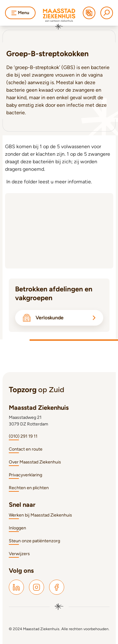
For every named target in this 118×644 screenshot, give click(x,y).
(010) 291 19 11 (23, 436)
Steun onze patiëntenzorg (34, 541)
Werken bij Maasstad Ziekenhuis (40, 515)
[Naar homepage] (59, 19)
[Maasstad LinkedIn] (16, 587)
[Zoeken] (107, 13)
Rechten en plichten (29, 488)
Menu (20, 13)
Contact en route (26, 449)
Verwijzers (19, 554)
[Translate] (89, 13)
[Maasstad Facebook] (57, 587)
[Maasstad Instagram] (37, 587)
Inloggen (17, 528)
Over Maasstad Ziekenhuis (35, 462)
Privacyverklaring (25, 475)
